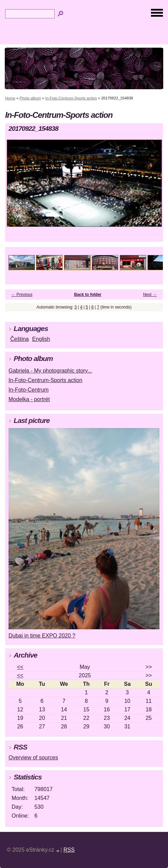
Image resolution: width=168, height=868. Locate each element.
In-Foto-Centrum (29, 390)
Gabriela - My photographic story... (50, 371)
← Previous (22, 295)
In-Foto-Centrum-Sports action (71, 98)
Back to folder (88, 295)
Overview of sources (33, 757)
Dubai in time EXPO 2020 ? (42, 636)
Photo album (30, 98)
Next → (150, 295)
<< (20, 667)
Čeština (19, 339)
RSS (69, 850)
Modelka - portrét (29, 399)
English (41, 339)
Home (10, 98)
